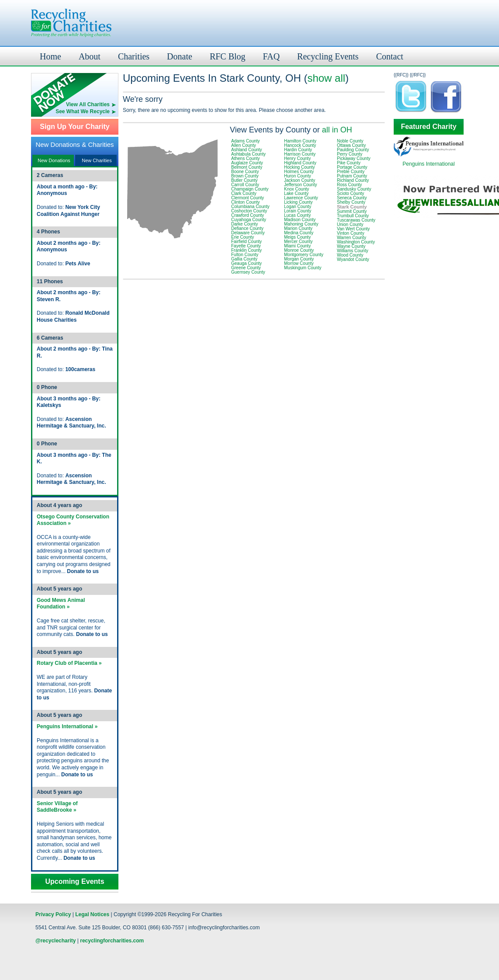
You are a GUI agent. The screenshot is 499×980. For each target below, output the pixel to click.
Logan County (298, 207)
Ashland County (247, 150)
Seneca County (352, 198)
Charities (134, 56)
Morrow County (299, 263)
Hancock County (300, 145)
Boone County (245, 172)
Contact (390, 56)
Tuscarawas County (356, 220)
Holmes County (299, 172)
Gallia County (244, 259)
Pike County (349, 163)
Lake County (296, 193)
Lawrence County (301, 198)
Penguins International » (67, 726)
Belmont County (247, 167)
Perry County (350, 154)
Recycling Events (328, 56)
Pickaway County (354, 158)
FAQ (272, 56)
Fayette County (246, 246)
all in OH (337, 130)
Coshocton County (249, 211)
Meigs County (297, 237)
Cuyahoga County (249, 220)
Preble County (351, 172)
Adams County (246, 141)
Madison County (300, 220)
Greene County (246, 268)
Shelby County (351, 202)
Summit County (352, 211)
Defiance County (247, 228)
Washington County (356, 242)
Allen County (244, 145)
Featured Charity (428, 127)
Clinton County (246, 202)
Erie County (243, 237)
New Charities (97, 160)
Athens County (246, 158)
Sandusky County (354, 189)
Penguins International (428, 164)
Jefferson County (300, 185)
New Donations (54, 160)
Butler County (244, 180)
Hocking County (300, 167)
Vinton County (351, 233)
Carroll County (245, 185)
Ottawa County (351, 145)
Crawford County (248, 215)
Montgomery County (304, 255)
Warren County (352, 238)
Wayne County (351, 246)
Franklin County (246, 250)
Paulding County (353, 150)
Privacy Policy (53, 914)
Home (50, 56)
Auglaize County (247, 163)
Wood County (350, 255)
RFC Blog (228, 56)
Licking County (298, 202)
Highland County (300, 163)
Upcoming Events (75, 882)
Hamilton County (300, 141)
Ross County (349, 185)
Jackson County (300, 180)
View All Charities (88, 104)
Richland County (353, 180)
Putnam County (352, 176)
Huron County (298, 176)
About (90, 56)
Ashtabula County (248, 154)
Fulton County (245, 255)
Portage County (352, 167)
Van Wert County (353, 229)
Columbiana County (250, 207)
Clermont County (248, 198)
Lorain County (298, 211)
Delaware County (248, 233)
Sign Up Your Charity (75, 127)
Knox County (296, 189)
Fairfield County (246, 242)
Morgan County (299, 259)
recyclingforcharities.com (112, 941)
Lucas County (297, 215)
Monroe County (299, 250)
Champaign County (250, 189)
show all (326, 78)
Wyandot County (353, 259)
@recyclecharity (55, 941)
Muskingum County (303, 268)
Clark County (244, 193)
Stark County (352, 207)
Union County (350, 224)
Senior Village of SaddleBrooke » (57, 807)
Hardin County (298, 150)
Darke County (244, 224)
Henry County (297, 158)
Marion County (298, 228)
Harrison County (300, 154)
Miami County (297, 246)
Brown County (245, 176)
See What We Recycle (83, 111)
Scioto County (350, 193)
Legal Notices (92, 914)
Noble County (350, 141)
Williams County (353, 251)
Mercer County (298, 242)
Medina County (299, 233)
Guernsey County (248, 272)
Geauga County (246, 263)
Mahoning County (301, 224)
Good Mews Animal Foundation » (61, 604)
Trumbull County (353, 216)
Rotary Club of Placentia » (69, 663)
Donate (180, 56)
